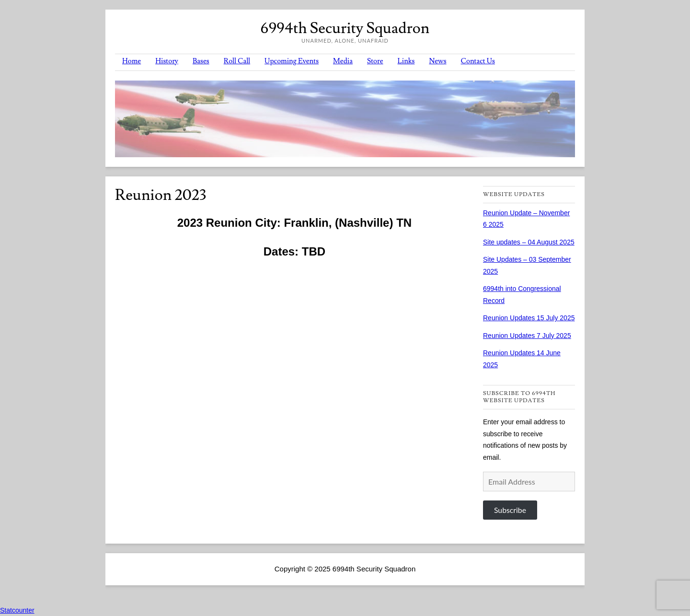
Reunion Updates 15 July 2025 (529, 318)
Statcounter (17, 610)
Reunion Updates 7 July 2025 (527, 336)
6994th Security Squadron (345, 28)
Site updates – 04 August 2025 (529, 242)
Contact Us (478, 61)
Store (375, 61)
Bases (201, 61)
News (437, 61)
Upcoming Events (292, 61)
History (167, 61)
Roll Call (237, 61)
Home (132, 61)
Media (343, 61)
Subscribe (510, 510)
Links (406, 61)
